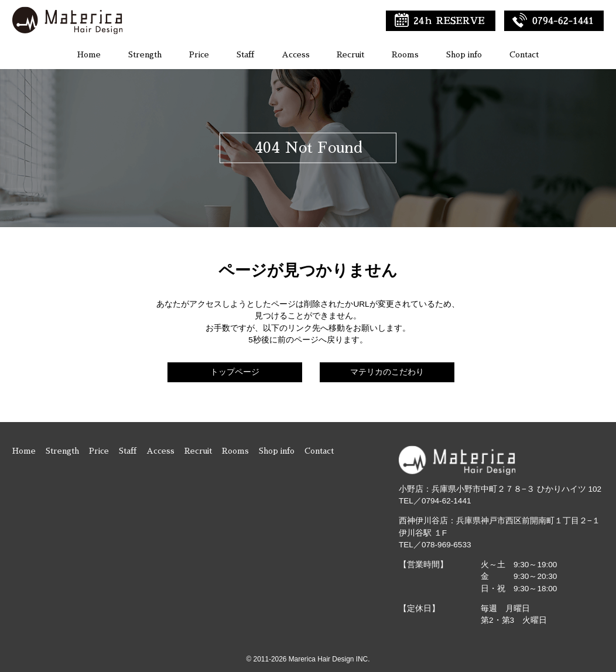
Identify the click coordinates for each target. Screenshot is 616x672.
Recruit (350, 55)
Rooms (405, 55)
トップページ (235, 372)
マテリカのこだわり (387, 372)
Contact (524, 55)
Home (89, 55)
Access (296, 55)
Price (199, 55)
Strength (145, 55)
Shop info (464, 55)
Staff (245, 55)
